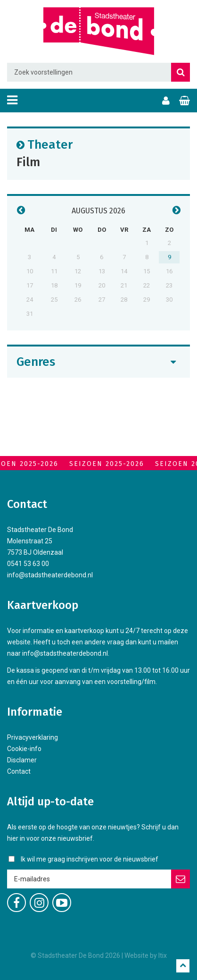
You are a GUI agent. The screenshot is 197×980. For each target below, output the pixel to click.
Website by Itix (146, 955)
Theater (50, 144)
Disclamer (22, 760)
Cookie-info (24, 749)
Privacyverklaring (33, 737)
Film (28, 162)
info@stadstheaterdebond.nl (50, 575)
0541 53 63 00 (28, 564)
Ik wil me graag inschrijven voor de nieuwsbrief (90, 859)
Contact (19, 771)
